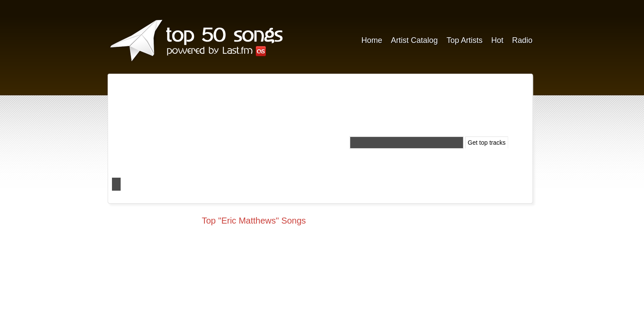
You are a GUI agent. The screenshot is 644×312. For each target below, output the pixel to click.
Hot (497, 40)
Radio (522, 40)
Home (372, 40)
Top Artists (465, 40)
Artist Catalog (414, 40)
